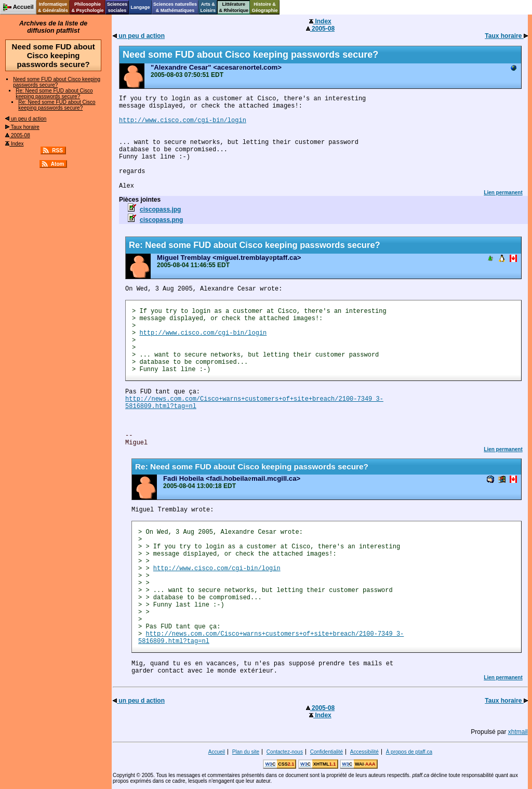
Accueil (217, 752)
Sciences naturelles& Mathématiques (175, 7)
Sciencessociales (117, 7)
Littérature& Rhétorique (234, 7)
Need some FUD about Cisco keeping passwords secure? (57, 82)
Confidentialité (327, 752)
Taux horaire (22, 127)
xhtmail (518, 732)
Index (14, 144)
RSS (57, 150)
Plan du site (246, 752)
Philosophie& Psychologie (87, 7)
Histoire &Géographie (265, 7)
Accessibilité (364, 752)
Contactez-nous (285, 752)
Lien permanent (503, 193)
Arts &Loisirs (208, 7)
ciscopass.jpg (160, 209)
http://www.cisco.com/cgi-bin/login (183, 121)
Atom (58, 164)
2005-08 (17, 135)
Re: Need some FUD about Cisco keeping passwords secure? (54, 94)
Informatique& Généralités (53, 7)
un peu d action (26, 119)
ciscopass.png (161, 220)
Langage (140, 7)
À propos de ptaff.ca (409, 752)
